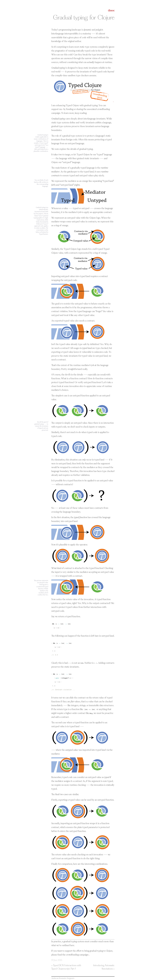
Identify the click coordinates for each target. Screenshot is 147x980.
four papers (39, 214)
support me (57, 109)
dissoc (111, 10)
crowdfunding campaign (77, 955)
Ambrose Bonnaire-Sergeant (63, 978)
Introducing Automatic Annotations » (104, 967)
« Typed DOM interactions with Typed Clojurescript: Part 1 (66, 967)
